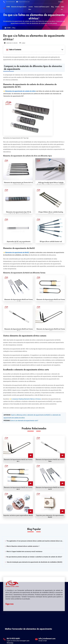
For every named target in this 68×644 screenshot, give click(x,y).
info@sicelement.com (23, 2)
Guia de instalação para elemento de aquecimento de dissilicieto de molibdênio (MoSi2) (34, 562)
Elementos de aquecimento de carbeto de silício (20, 91)
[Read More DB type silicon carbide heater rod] (50, 228)
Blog (14, 28)
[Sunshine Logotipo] (4, 8)
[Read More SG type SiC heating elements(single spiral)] (18, 199)
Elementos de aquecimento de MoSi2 (17, 253)
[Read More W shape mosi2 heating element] (18, 286)
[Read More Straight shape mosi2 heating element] (18, 316)
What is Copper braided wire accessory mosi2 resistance (24, 552)
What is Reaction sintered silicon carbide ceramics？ (23, 546)
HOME (9, 28)
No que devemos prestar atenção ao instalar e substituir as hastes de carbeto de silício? (34, 557)
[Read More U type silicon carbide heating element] (18, 169)
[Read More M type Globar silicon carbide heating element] (50, 199)
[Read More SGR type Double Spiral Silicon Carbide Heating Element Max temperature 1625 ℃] (50, 169)
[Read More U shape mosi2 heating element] (50, 286)
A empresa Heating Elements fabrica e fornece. (26, 399)
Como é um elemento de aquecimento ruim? (24, 421)
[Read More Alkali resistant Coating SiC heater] (18, 228)
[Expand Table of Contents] (35, 50)
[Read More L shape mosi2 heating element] (50, 316)
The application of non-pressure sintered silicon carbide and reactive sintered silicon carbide (35, 541)
